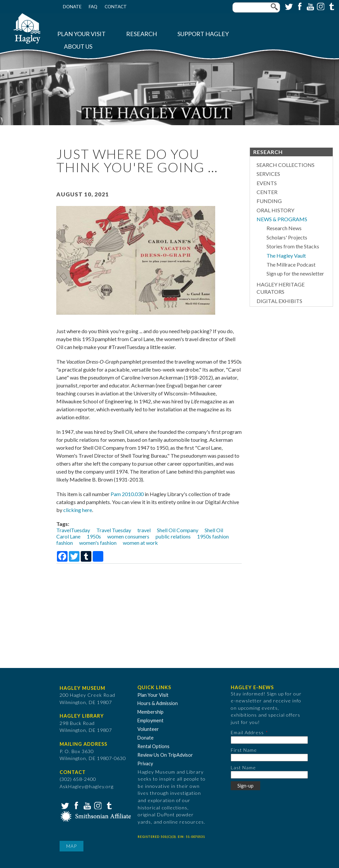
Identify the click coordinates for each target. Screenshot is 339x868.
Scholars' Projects (287, 237)
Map (72, 846)
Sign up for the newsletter (295, 273)
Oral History (275, 210)
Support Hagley (203, 34)
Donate (72, 7)
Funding (269, 201)
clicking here (78, 510)
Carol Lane (68, 536)
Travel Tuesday (114, 530)
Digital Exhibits (279, 301)
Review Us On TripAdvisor (165, 755)
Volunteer (148, 729)
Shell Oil (214, 530)
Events (267, 183)
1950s (94, 536)
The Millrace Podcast (291, 264)
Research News (284, 228)
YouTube (310, 6)
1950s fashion (213, 536)
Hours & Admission (158, 703)
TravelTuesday (73, 530)
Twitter (288, 6)
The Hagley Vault (286, 255)
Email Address (247, 732)
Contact (116, 7)
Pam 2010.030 (127, 494)
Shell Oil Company (178, 530)
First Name (244, 750)
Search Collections (286, 165)
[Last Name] (269, 775)
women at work (140, 543)
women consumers (128, 536)
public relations (173, 536)
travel (144, 530)
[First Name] (269, 758)
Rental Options (153, 746)
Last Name (243, 767)
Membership (150, 712)
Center (267, 192)
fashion (65, 543)
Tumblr (331, 6)
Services (268, 174)
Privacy (145, 764)
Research (142, 34)
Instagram (320, 6)
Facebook (299, 6)
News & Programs (282, 219)
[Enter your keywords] (256, 7)
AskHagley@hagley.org (87, 786)
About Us (78, 47)
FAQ (93, 7)
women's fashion (98, 543)
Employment (150, 720)
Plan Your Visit (81, 34)
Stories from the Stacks (293, 246)
